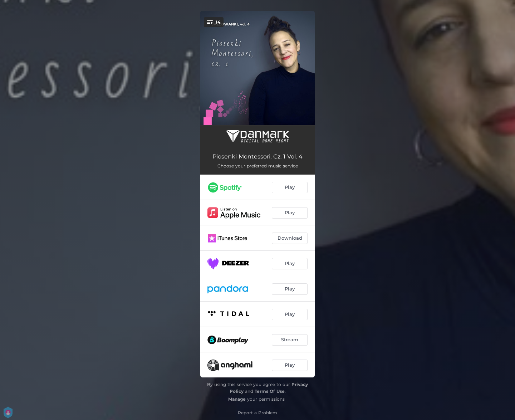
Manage (237, 399)
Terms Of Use (270, 391)
